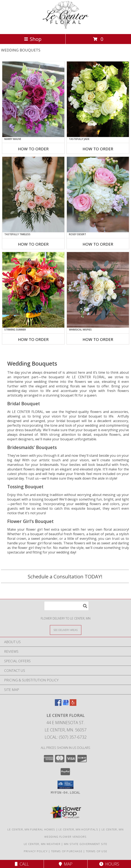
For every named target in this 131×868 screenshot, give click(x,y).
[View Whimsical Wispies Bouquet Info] (98, 290)
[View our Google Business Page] (66, 705)
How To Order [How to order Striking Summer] (33, 339)
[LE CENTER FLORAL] (65, 28)
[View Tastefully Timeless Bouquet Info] (33, 195)
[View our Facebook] (58, 705)
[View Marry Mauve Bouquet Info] (33, 99)
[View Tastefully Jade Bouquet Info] (98, 99)
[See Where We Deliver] (66, 630)
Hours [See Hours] (109, 864)
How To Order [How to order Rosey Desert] (98, 244)
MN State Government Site (86, 844)
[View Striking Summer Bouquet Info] (33, 290)
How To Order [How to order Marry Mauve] (33, 149)
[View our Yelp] (73, 705)
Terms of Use (97, 851)
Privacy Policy (36, 851)
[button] (65, 785)
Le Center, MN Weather (42, 844)
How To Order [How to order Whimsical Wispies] (98, 339)
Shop (33, 39)
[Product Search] (66, 606)
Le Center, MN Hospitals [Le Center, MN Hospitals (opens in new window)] (78, 829)
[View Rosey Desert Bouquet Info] (98, 195)
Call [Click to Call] (22, 864)
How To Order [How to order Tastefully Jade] (98, 149)
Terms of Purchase (67, 851)
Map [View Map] (66, 864)
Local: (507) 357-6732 (66, 737)
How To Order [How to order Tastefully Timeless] (33, 244)
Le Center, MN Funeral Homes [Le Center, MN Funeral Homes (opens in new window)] (31, 829)
